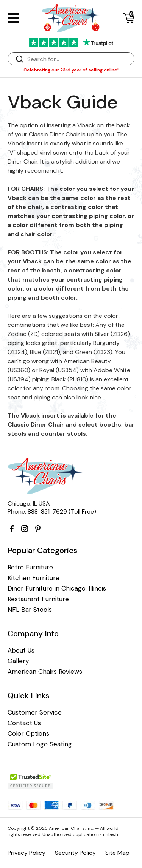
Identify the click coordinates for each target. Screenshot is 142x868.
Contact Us (24, 723)
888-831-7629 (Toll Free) (62, 511)
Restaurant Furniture (38, 599)
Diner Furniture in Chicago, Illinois (57, 589)
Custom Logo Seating (40, 744)
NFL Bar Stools (30, 610)
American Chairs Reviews (45, 672)
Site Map (117, 853)
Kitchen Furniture (34, 578)
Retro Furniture (30, 567)
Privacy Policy (27, 853)
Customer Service (35, 713)
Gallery (18, 661)
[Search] (79, 59)
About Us (21, 651)
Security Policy (75, 853)
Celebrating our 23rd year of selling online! (71, 70)
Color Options (28, 734)
